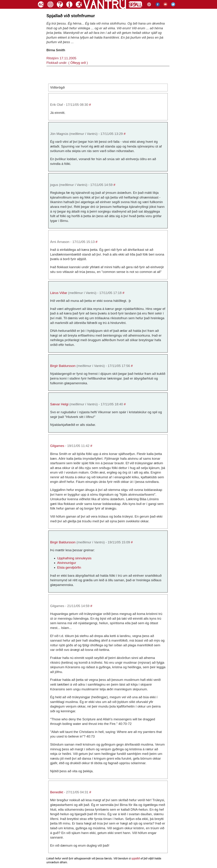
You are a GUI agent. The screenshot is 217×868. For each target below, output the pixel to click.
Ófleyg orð (78, 63)
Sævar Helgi (59, 404)
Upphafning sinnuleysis (74, 558)
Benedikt (57, 792)
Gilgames (57, 446)
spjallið (136, 858)
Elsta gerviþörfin (69, 567)
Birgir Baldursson (63, 366)
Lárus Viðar (59, 293)
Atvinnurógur (67, 563)
